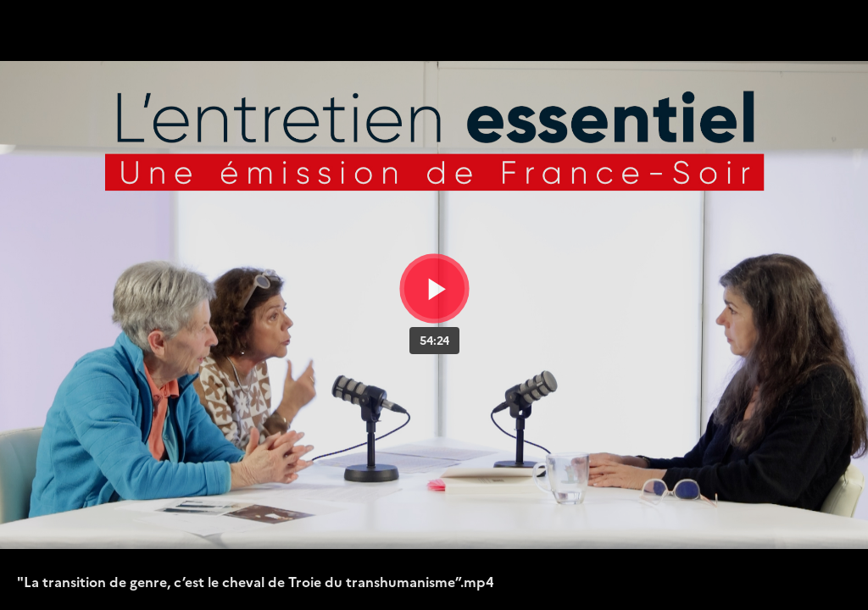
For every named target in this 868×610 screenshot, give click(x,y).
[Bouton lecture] (434, 288)
